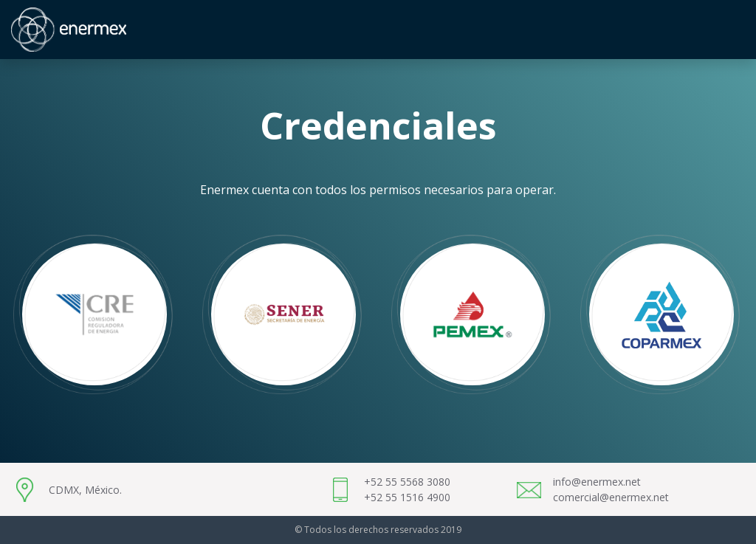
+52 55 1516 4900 (407, 497)
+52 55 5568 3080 (407, 482)
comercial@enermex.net (611, 497)
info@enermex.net (597, 482)
